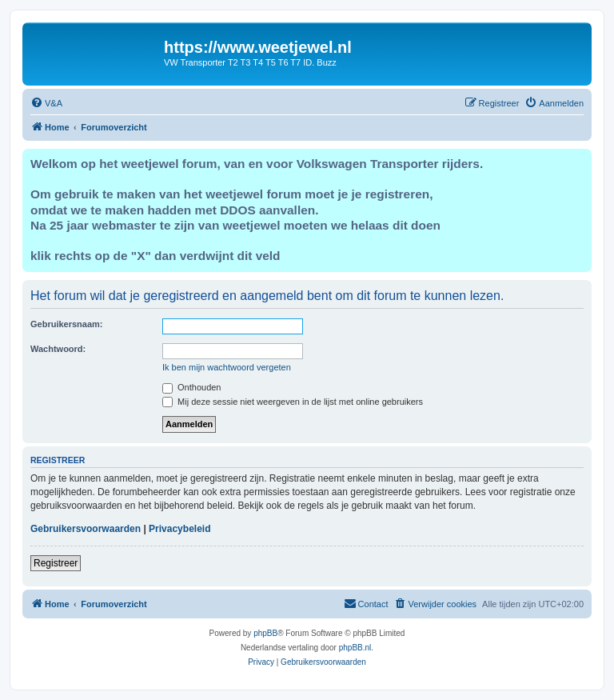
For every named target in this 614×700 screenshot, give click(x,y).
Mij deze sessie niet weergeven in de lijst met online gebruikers (293, 402)
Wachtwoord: (58, 349)
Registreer (56, 563)
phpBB (265, 633)
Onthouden (192, 387)
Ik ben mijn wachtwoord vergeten (227, 367)
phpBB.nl (355, 648)
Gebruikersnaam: (66, 324)
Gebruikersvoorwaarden (86, 529)
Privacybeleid (179, 529)
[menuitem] (46, 103)
